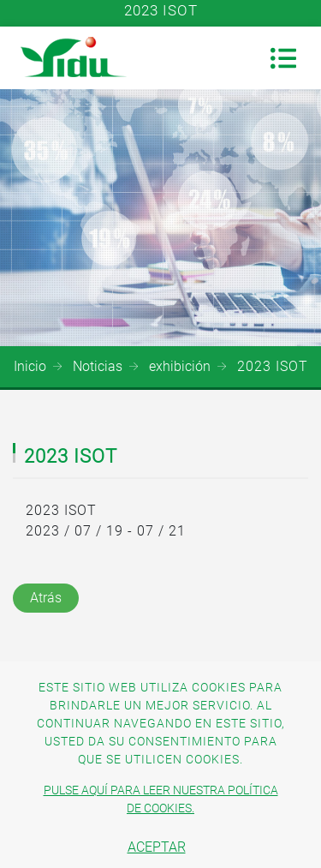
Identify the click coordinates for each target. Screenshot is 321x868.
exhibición (180, 366)
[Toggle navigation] (283, 58)
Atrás (46, 598)
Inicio (30, 366)
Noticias (98, 366)
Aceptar (157, 847)
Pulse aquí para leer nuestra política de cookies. (161, 799)
